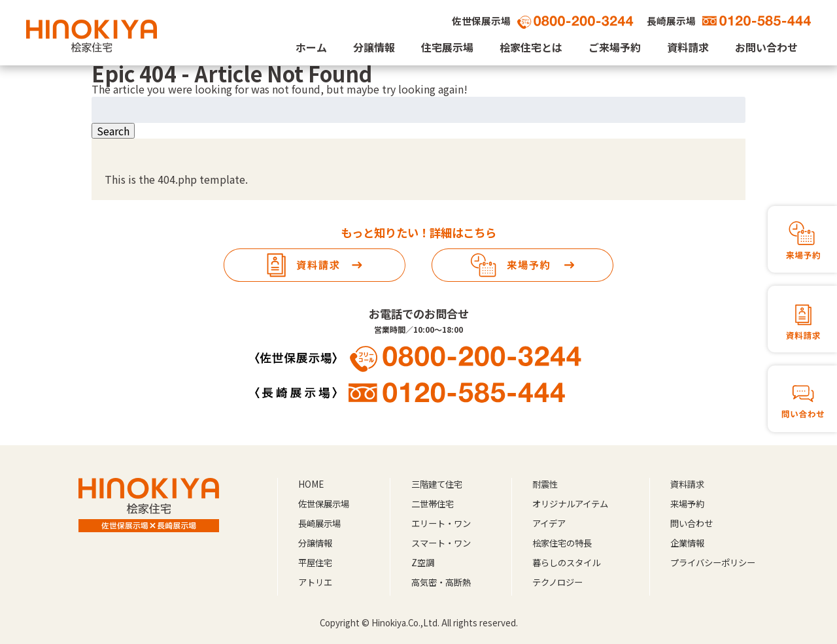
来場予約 (687, 504)
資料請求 (688, 47)
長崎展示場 (319, 523)
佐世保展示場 (324, 504)
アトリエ (315, 582)
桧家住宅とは (531, 47)
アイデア (549, 523)
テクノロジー (557, 582)
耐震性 (545, 484)
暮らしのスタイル (566, 563)
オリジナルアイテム (570, 504)
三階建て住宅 (437, 484)
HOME (311, 484)
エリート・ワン (441, 523)
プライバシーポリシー (713, 563)
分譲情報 (374, 47)
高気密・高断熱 (441, 582)
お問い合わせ (766, 47)
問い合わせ (692, 523)
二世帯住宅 (433, 504)
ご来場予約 (615, 47)
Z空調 (423, 563)
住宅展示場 (447, 47)
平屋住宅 (315, 563)
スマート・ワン (441, 543)
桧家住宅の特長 (562, 543)
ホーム (311, 47)
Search (113, 131)
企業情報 (687, 543)
